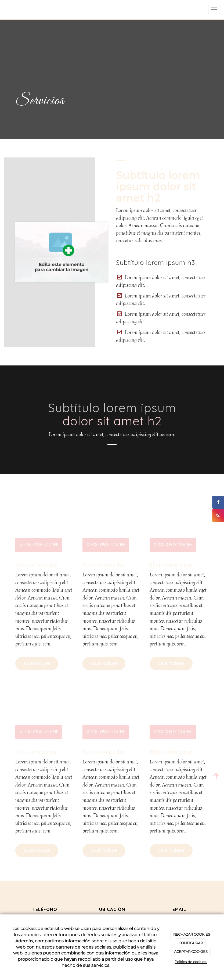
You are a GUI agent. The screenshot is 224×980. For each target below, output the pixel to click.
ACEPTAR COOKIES (191, 952)
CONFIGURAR (191, 943)
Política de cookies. (191, 962)
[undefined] (45, 527)
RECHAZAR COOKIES (192, 934)
